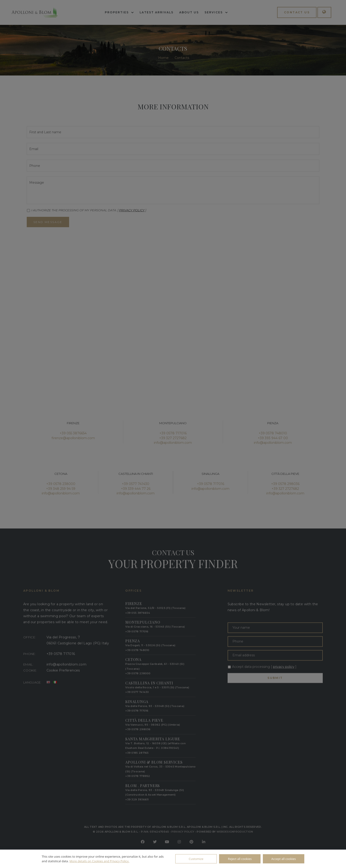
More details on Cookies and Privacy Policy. (100, 861)
